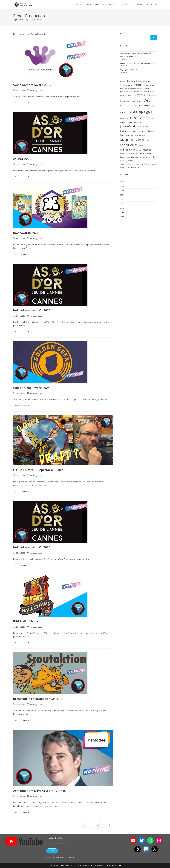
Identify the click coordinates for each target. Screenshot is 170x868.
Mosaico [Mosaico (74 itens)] (140, 140)
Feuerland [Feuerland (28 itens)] (124, 112)
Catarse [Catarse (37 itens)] (123, 95)
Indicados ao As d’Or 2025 (32, 547)
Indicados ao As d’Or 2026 (32, 310)
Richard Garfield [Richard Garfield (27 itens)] (145, 157)
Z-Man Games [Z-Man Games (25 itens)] (135, 167)
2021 (122, 204)
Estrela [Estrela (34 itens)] (130, 106)
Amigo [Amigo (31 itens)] (148, 81)
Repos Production (37, 20)
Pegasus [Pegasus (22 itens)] (141, 146)
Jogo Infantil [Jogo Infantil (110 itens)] (128, 126)
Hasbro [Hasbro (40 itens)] (136, 122)
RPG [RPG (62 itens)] (153, 157)
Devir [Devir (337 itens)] (148, 100)
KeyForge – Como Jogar (129, 70)
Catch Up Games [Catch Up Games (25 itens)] (131, 95)
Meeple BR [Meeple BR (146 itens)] (127, 140)
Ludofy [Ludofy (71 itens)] (152, 131)
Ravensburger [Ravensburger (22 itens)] (134, 154)
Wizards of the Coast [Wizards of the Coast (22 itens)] (125, 167)
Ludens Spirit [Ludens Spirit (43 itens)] (142, 131)
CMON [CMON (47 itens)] (144, 95)
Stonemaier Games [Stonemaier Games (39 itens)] (128, 164)
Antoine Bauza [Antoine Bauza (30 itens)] (125, 85)
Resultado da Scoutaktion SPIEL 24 (38, 699)
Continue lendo (23, 102)
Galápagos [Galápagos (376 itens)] (142, 111)
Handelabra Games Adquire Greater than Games (138, 63)
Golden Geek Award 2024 (31, 388)
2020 (122, 208)
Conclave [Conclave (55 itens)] (151, 95)
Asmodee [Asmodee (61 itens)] (139, 85)
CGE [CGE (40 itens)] (138, 95)
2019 (122, 212)
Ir (154, 38)
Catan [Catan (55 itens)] (151, 91)
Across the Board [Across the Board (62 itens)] (129, 81)
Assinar (52, 851)
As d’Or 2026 (22, 159)
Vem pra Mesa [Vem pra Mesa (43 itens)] (150, 164)
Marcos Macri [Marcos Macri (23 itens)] (134, 135)
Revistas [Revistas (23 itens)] (137, 157)
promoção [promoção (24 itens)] (138, 150)
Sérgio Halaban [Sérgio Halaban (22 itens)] (140, 164)
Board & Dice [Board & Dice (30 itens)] (125, 88)
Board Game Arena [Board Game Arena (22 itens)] (135, 88)
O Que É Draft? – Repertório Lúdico (38, 470)
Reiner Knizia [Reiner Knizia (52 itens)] (145, 153)
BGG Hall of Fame (26, 621)
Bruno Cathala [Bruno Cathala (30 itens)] (145, 88)
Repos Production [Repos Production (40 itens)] (127, 157)
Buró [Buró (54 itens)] (131, 91)
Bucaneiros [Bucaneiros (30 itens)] (124, 92)
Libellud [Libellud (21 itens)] (134, 131)
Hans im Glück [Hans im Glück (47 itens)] (126, 122)
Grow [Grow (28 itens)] (152, 119)
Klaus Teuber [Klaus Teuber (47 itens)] (142, 127)
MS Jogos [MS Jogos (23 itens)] (148, 140)
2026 (122, 182)
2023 (122, 195)
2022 (122, 199)
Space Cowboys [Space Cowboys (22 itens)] (124, 161)
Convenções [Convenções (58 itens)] (126, 101)
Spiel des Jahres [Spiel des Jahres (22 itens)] (138, 161)
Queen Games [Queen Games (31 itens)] (125, 153)
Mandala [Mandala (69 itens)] (125, 135)
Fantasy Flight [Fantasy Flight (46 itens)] (150, 106)
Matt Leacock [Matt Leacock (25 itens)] (142, 135)
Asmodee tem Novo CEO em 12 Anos (39, 791)
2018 (122, 217)
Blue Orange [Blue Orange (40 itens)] (149, 85)
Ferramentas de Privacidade (112, 865)
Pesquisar (124, 34)
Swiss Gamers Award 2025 (32, 85)
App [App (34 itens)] (132, 85)
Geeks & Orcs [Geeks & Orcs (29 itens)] (125, 118)
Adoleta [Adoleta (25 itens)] (140, 81)
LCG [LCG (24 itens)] (130, 131)
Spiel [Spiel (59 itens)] (131, 161)
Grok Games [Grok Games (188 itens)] (140, 118)
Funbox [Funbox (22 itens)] (130, 112)
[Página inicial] (18, 20)
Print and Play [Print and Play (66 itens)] (127, 150)
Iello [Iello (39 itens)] (141, 122)
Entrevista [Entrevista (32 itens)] (124, 106)
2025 (122, 186)
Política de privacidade (81, 865)
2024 (122, 191)
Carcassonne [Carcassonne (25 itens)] (144, 92)
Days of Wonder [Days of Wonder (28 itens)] (137, 101)
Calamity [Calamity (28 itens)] (137, 92)
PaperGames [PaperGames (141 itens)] (129, 145)
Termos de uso (96, 865)
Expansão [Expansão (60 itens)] (138, 106)
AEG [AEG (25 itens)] (144, 81)
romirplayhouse (36, 90)
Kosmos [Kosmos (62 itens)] (124, 131)
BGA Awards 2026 (26, 233)
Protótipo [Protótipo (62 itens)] (146, 150)
